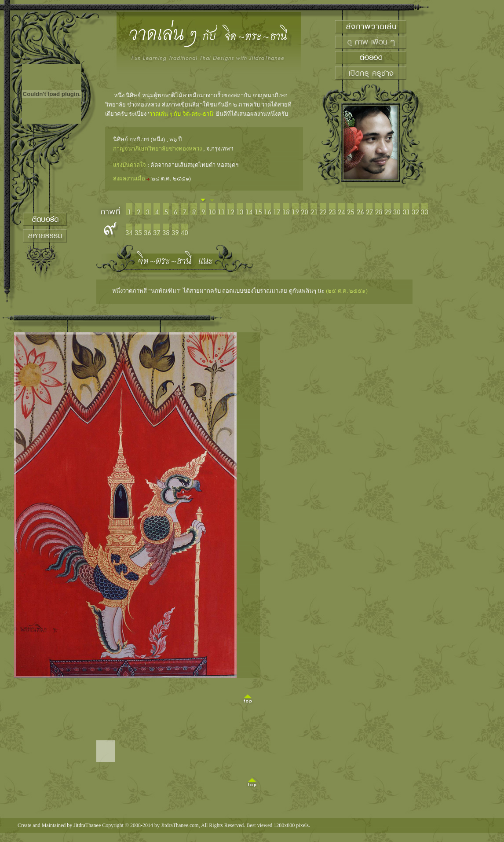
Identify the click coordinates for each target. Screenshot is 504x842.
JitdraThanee (87, 825)
